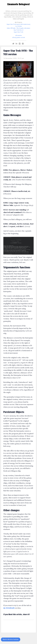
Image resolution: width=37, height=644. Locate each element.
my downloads (9, 608)
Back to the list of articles (11, 639)
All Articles (19, 35)
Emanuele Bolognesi (18, 4)
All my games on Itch (19, 37)
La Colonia (19, 26)
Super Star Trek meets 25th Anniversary (19, 24)
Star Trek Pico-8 (18, 30)
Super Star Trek (18, 32)
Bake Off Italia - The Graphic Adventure (19, 28)
